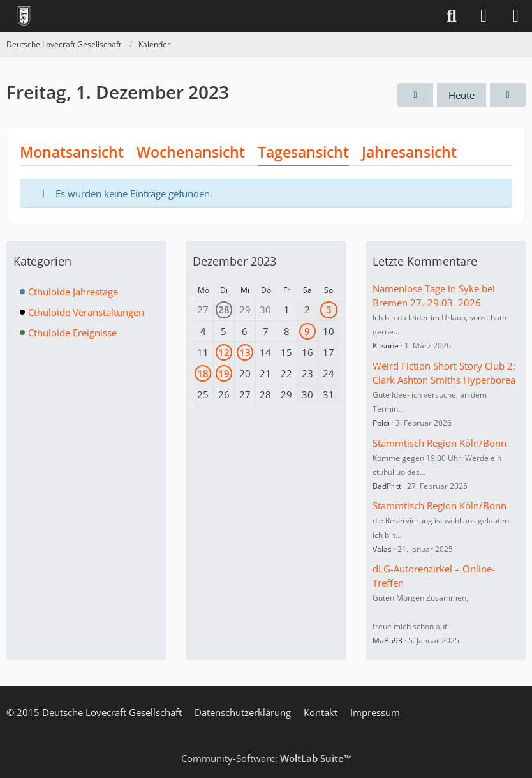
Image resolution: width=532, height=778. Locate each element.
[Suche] (452, 16)
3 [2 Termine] (329, 310)
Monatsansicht (72, 152)
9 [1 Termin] (307, 331)
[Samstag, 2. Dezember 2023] (508, 95)
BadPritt (387, 486)
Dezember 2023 (234, 261)
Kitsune (386, 346)
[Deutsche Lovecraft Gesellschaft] (24, 16)
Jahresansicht (409, 152)
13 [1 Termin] (245, 352)
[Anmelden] (484, 16)
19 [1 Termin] (224, 373)
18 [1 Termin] (203, 373)
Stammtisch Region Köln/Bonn (440, 443)
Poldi (381, 423)
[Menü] (515, 16)
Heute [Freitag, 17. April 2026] (462, 95)
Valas (382, 549)
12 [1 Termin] (224, 352)
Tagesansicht (303, 152)
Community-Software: (266, 758)
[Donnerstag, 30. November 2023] (415, 95)
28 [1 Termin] (224, 310)
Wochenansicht (191, 152)
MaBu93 (388, 640)
